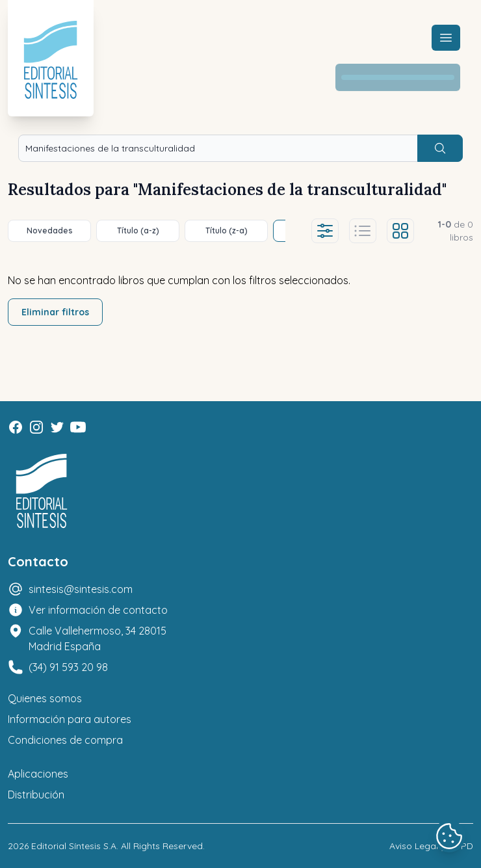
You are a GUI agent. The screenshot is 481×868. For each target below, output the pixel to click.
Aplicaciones (38, 774)
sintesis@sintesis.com (81, 589)
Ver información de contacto (98, 610)
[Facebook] (16, 427)
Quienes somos (45, 698)
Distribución (36, 795)
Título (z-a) (227, 230)
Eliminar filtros (55, 312)
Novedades (50, 230)
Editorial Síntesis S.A (74, 846)
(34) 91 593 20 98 (68, 667)
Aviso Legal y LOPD (431, 846)
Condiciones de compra (65, 740)
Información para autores (70, 719)
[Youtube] (78, 427)
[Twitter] (57, 427)
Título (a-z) (138, 230)
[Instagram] (36, 427)
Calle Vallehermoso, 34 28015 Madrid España (97, 638)
